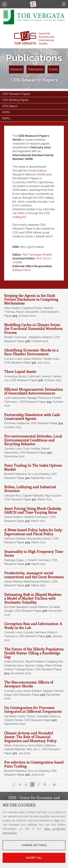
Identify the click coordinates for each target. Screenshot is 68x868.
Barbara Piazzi (22, 270)
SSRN (41, 175)
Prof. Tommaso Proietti (37, 255)
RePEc (33, 182)
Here (57, 821)
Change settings (34, 845)
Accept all (34, 858)
